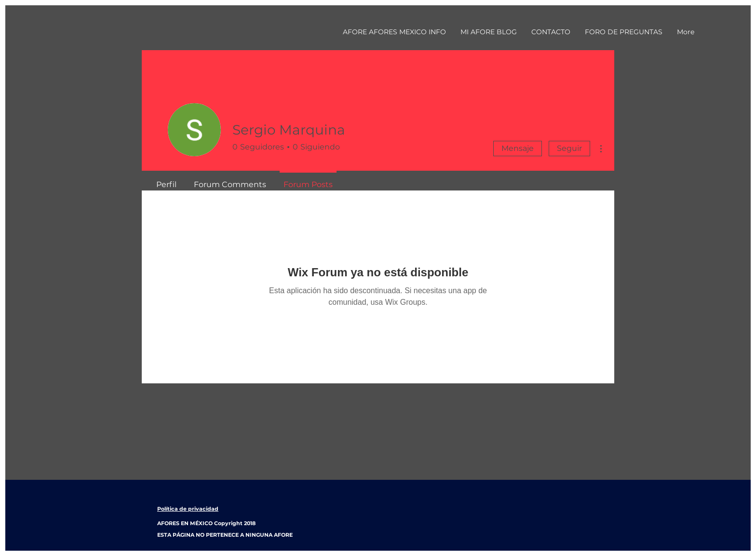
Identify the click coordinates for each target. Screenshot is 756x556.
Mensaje (518, 148)
